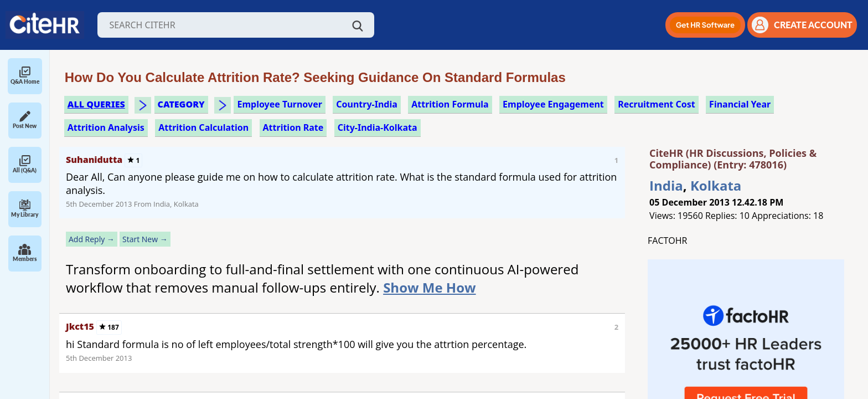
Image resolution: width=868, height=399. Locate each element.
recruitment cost (657, 104)
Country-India (367, 104)
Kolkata (716, 185)
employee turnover (279, 104)
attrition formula (450, 104)
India (666, 185)
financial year (740, 104)
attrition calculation (203, 127)
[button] (705, 25)
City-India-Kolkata (378, 127)
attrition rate (293, 127)
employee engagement (553, 104)
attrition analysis (106, 127)
